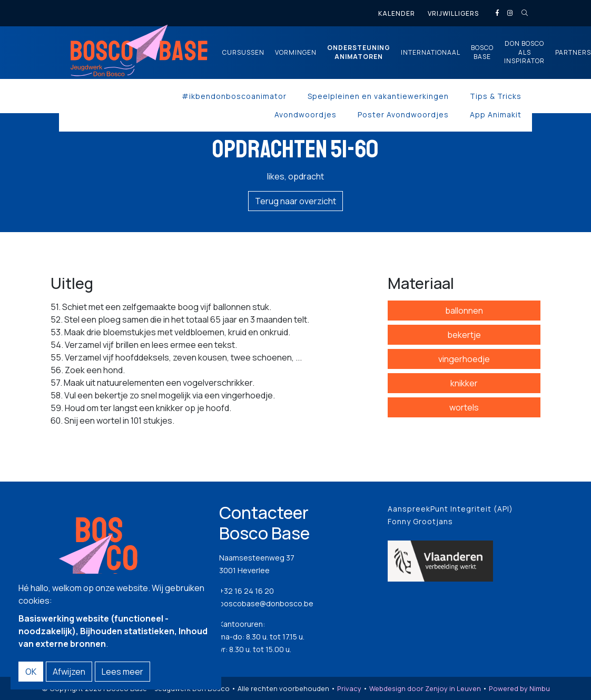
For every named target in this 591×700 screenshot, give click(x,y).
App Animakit (496, 114)
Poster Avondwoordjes (403, 114)
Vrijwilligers (453, 13)
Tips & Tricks (496, 96)
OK (31, 672)
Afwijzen (69, 672)
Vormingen (296, 53)
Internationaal (431, 53)
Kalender (397, 13)
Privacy (349, 688)
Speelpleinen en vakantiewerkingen (378, 96)
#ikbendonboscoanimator (234, 96)
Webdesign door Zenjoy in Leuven (425, 688)
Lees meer (122, 672)
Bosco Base (482, 52)
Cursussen (243, 53)
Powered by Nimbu (519, 688)
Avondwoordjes (306, 114)
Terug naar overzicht (295, 201)
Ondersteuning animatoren (359, 52)
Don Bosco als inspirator (524, 53)
